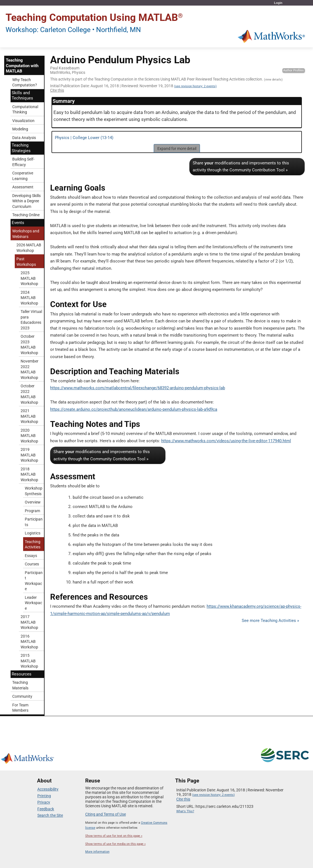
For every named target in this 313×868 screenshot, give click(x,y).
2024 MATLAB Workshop (29, 298)
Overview (33, 502)
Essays (31, 556)
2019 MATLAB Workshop (29, 455)
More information (97, 852)
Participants (34, 522)
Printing (44, 796)
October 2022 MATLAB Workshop (29, 394)
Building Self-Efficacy (23, 162)
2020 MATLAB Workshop (29, 436)
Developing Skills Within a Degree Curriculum (26, 201)
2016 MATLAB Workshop (29, 642)
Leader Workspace (33, 603)
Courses (32, 564)
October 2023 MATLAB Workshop (29, 345)
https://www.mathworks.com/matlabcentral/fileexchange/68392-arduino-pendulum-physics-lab (138, 388)
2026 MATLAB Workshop (29, 248)
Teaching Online (26, 215)
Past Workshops (26, 262)
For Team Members (20, 708)
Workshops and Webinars (26, 234)
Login (278, 3)
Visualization (23, 121)
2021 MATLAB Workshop (29, 416)
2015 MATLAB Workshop (29, 661)
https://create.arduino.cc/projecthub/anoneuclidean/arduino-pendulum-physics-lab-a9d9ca (134, 409)
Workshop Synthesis (34, 491)
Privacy (44, 802)
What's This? (185, 811)
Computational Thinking (25, 110)
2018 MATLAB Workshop (29, 474)
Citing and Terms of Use (106, 814)
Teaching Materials (20, 685)
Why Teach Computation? (25, 82)
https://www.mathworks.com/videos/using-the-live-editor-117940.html (226, 441)
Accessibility (48, 789)
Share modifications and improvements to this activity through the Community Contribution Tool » (241, 167)
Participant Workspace (34, 581)
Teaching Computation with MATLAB (22, 66)
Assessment (23, 187)
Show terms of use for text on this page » (114, 836)
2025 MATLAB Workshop (29, 278)
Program (32, 511)
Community (22, 696)
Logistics (33, 533)
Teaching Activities (33, 544)
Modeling (20, 129)
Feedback (46, 809)
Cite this (57, 90)
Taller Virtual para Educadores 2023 (31, 320)
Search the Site (50, 815)
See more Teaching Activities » (270, 621)
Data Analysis (24, 138)
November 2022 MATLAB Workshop (30, 369)
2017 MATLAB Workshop (29, 622)
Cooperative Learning (23, 176)
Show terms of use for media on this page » (115, 844)
